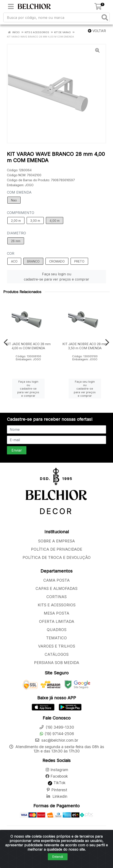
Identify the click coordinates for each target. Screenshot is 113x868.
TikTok (57, 783)
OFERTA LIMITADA (57, 621)
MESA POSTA (56, 613)
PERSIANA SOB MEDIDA (57, 663)
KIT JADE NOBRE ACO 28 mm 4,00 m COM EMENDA (28, 346)
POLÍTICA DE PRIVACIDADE (57, 549)
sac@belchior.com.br (56, 740)
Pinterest (56, 790)
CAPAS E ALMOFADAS (56, 588)
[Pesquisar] (105, 17)
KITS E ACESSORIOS (57, 605)
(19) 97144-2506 (57, 734)
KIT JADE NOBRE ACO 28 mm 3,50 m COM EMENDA (85, 346)
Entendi (58, 857)
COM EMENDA (19, 192)
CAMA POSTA (56, 580)
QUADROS (57, 630)
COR (11, 253)
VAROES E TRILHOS (57, 646)
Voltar (97, 31)
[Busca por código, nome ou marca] (52, 17)
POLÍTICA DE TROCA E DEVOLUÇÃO (57, 557)
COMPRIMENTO (21, 213)
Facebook (56, 776)
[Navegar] (6, 343)
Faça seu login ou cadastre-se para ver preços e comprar (56, 277)
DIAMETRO (16, 233)
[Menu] (11, 7)
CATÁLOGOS (57, 654)
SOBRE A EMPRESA (56, 541)
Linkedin (57, 796)
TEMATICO (56, 638)
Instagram (57, 770)
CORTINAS (56, 597)
